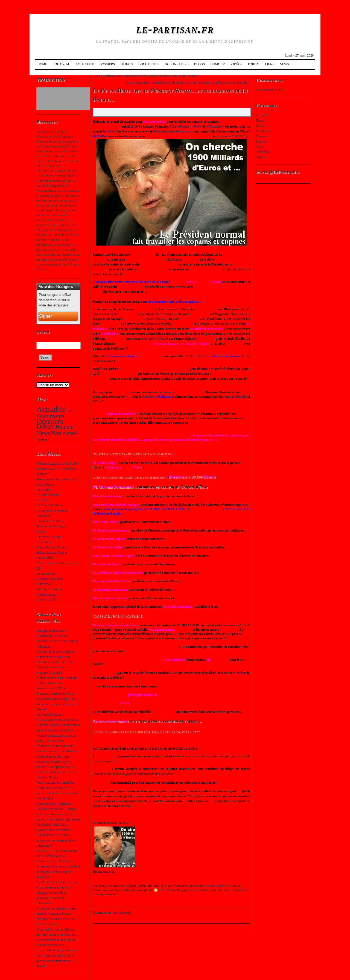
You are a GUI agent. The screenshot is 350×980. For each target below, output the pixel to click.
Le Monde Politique (49, 505)
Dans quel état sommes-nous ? (56, 479)
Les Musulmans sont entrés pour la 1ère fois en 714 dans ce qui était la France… (148, 76)
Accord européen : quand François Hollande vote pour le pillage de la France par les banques (187, 82)
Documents (148, 64)
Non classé (64, 433)
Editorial (61, 64)
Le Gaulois (44, 542)
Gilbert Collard (46, 600)
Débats (126, 64)
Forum (254, 64)
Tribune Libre (176, 64)
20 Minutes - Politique (51, 526)
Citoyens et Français (50, 579)
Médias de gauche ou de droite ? (58, 464)
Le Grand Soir (46, 574)
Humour (218, 64)
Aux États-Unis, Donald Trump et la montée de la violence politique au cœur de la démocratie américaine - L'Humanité (57, 893)
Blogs (199, 64)
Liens (270, 64)
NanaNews (44, 584)
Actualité (85, 64)
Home (42, 64)
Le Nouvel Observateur (52, 511)
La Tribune (44, 490)
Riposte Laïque (46, 595)
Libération (43, 516)
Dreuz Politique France (52, 547)
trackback (242, 890)
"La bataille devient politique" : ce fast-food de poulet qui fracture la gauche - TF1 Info (57, 657)
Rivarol (41, 532)
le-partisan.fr (175, 29)
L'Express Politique (49, 537)
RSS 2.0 (161, 890)
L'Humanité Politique (50, 521)
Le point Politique (48, 495)
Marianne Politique (49, 589)
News (284, 64)
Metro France (45, 485)
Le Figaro (43, 500)
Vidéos (237, 64)
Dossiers (107, 64)
